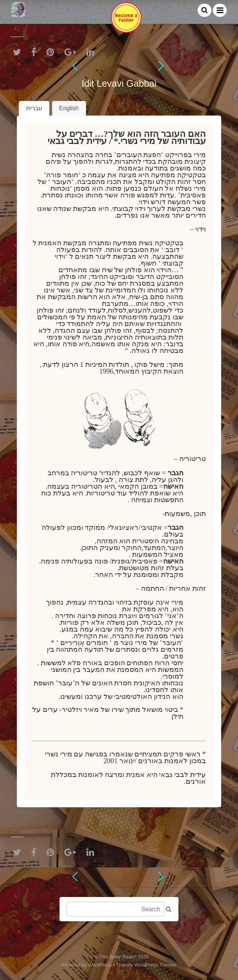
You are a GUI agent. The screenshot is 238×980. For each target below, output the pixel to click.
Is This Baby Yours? (115, 957)
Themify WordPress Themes (146, 965)
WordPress (100, 965)
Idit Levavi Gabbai (119, 83)
